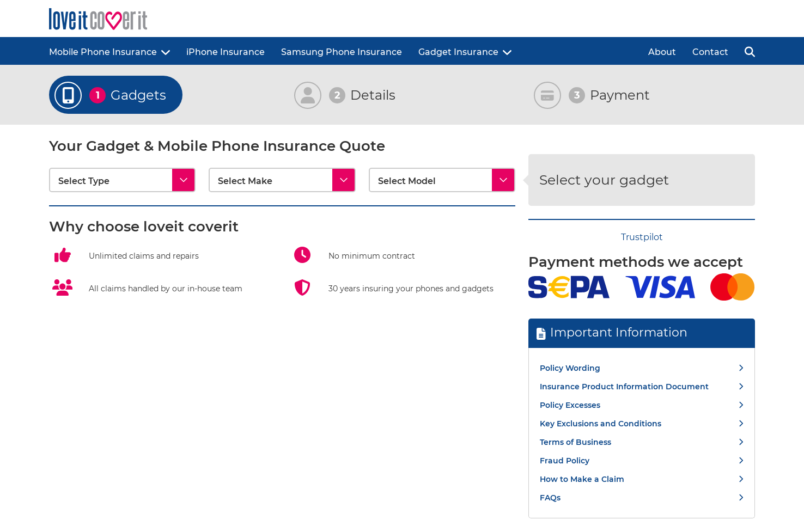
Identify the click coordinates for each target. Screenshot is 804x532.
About (662, 52)
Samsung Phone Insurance (342, 52)
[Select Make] (282, 180)
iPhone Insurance (226, 52)
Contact (710, 52)
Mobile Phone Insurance (103, 52)
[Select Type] (122, 180)
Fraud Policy (565, 461)
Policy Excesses (570, 405)
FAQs (550, 498)
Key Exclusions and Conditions (601, 424)
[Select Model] (442, 180)
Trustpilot (642, 237)
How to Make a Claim (582, 479)
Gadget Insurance (458, 52)
